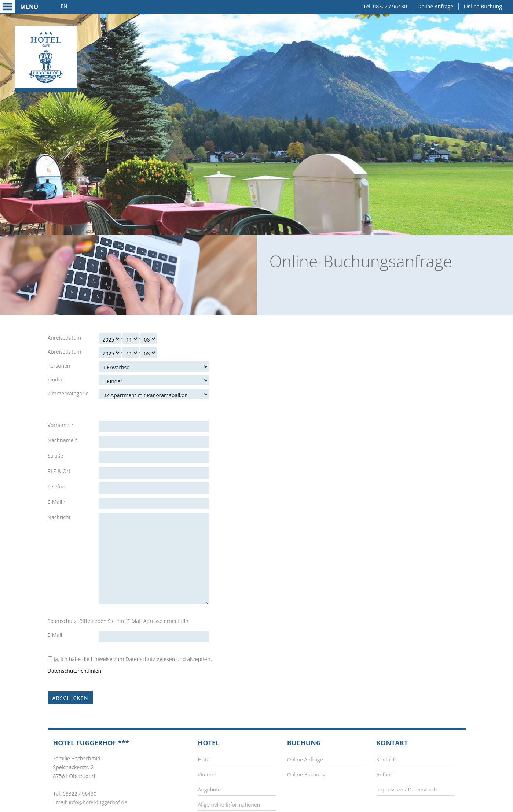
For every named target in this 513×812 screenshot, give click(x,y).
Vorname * (61, 425)
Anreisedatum (65, 338)
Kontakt (386, 759)
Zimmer (207, 774)
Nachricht (59, 517)
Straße (56, 456)
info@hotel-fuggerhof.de (98, 802)
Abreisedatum (65, 352)
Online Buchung (483, 6)
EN (64, 5)
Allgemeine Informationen (229, 804)
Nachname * (63, 440)
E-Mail (55, 635)
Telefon (57, 486)
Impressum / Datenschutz (407, 789)
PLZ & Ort (59, 471)
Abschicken (70, 698)
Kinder (56, 379)
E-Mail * (57, 502)
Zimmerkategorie (68, 393)
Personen (59, 366)
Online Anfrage (435, 6)
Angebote (209, 789)
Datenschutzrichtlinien (75, 671)
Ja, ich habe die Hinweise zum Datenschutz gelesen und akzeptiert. (130, 659)
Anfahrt (385, 774)
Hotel (204, 759)
